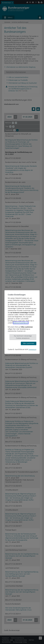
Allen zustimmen (29, 343)
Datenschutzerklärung (21, 323)
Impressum (32, 349)
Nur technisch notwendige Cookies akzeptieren (23, 337)
